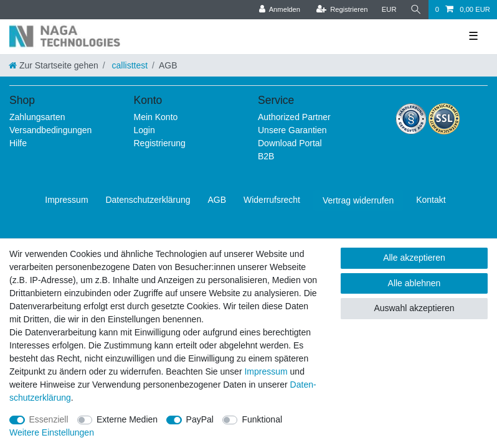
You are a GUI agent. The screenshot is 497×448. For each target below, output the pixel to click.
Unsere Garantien (292, 130)
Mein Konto (156, 117)
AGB (217, 200)
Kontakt (431, 200)
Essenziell (49, 419)
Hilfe (18, 143)
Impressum (66, 200)
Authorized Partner (294, 117)
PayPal (200, 419)
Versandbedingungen (50, 130)
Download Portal (290, 143)
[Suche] (416, 10)
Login (144, 130)
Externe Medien (127, 419)
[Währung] (389, 10)
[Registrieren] (342, 10)
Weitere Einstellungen (52, 432)
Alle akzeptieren (414, 258)
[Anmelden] (279, 10)
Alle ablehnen (414, 283)
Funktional (262, 419)
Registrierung (160, 143)
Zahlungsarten (37, 117)
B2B (266, 156)
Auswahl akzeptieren (414, 308)
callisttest (129, 65)
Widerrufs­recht (272, 200)
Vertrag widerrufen (358, 200)
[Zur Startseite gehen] (54, 65)
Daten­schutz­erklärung (148, 200)
